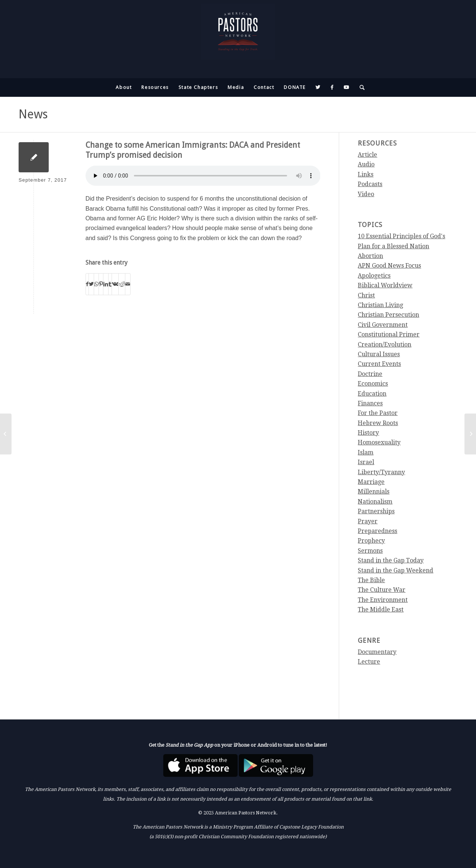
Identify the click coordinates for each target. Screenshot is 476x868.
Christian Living (380, 305)
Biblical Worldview (385, 285)
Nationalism (375, 502)
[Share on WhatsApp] (96, 284)
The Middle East (381, 609)
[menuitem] (124, 87)
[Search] (360, 87)
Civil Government (383, 325)
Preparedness (377, 531)
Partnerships (376, 511)
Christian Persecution (388, 315)
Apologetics (374, 276)
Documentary (377, 652)
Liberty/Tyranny (381, 472)
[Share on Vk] (115, 284)
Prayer (368, 521)
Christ (366, 295)
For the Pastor (378, 413)
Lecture (369, 662)
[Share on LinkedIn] (106, 284)
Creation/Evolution (385, 344)
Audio (366, 164)
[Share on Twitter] (91, 284)
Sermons (370, 551)
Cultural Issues (379, 354)
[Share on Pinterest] (101, 284)
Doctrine (370, 374)
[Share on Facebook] (87, 284)
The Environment (383, 600)
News (33, 114)
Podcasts (370, 184)
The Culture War (382, 590)
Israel (366, 462)
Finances (370, 403)
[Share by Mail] (128, 284)
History (368, 433)
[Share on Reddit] (122, 284)
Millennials (374, 492)
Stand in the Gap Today (391, 560)
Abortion (370, 256)
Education (372, 394)
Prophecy (371, 541)
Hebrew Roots (378, 423)
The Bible (371, 580)
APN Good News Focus (389, 266)
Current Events (379, 364)
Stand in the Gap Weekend (395, 570)
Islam (366, 452)
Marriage (371, 482)
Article (367, 155)
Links (366, 174)
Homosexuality (379, 442)
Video (366, 194)
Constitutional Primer (389, 334)
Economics (373, 384)
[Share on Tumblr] (110, 284)
